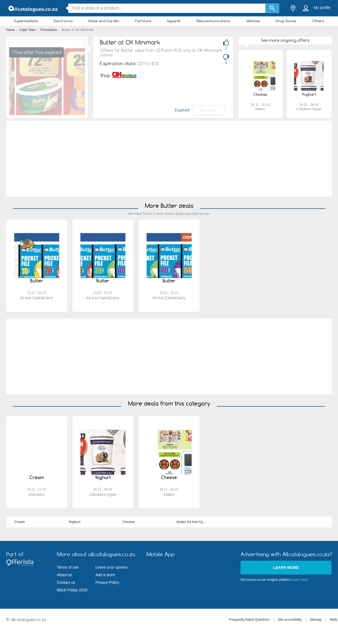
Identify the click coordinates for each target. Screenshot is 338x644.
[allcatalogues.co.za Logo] (33, 8)
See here (209, 110)
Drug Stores (286, 21)
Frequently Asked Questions (249, 620)
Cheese (129, 522)
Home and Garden (104, 21)
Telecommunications (213, 21)
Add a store (105, 575)
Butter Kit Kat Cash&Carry (197, 522)
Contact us (66, 582)
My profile (322, 8)
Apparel (173, 21)
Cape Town (28, 30)
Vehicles (253, 21)
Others (318, 21)
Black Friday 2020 (72, 590)
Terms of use (68, 567)
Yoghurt (74, 522)
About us (64, 575)
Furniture (143, 21)
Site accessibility (290, 620)
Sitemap (316, 620)
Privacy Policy (107, 582)
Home (11, 30)
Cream (20, 522)
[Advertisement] (169, 159)
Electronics (63, 21)
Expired (182, 110)
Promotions (49, 30)
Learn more (286, 568)
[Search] (272, 8)
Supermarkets (26, 21)
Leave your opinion (112, 567)
